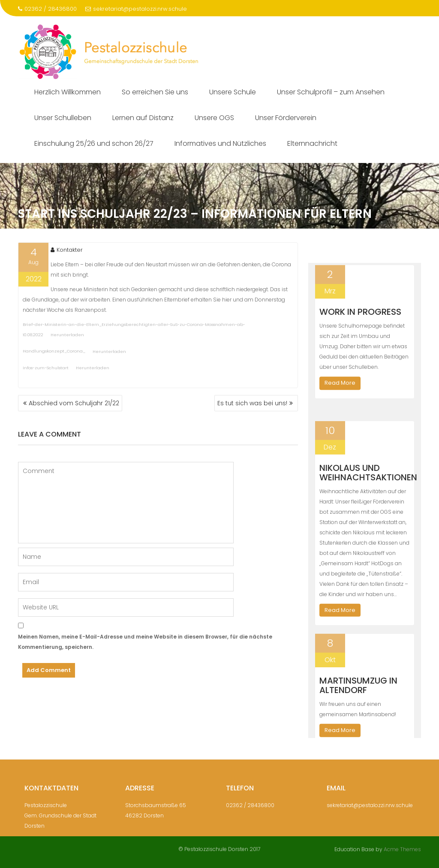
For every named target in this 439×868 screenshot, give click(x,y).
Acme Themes (402, 848)
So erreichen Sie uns (155, 92)
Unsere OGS (214, 118)
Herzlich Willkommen (68, 92)
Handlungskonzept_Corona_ (54, 353)
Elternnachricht (312, 143)
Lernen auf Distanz (143, 118)
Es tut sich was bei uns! (252, 403)
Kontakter (67, 252)
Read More (340, 387)
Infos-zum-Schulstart (46, 369)
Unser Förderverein (286, 118)
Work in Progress (360, 316)
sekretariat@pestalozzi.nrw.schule (136, 9)
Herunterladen (67, 337)
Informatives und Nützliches (220, 143)
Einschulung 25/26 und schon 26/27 (94, 143)
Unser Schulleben (63, 118)
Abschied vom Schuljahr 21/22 (74, 403)
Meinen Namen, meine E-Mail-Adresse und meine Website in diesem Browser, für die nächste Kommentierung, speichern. (145, 642)
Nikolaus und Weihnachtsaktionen (368, 487)
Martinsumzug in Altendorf (358, 700)
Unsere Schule (233, 92)
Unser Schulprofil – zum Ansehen (331, 92)
